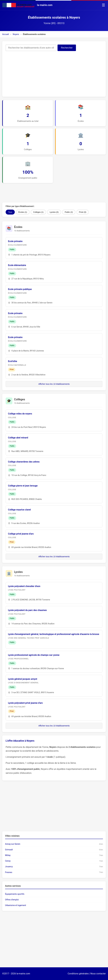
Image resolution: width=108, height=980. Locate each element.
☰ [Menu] (103, 5)
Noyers (16, 34)
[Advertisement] (54, 72)
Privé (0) (83, 212)
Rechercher (67, 48)
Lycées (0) (54, 212)
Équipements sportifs (15, 894)
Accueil (6, 34)
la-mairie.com (23, 974)
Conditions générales (78, 974)
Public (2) (69, 212)
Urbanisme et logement (16, 905)
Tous (10, 212)
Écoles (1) (23, 212)
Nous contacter (98, 974)
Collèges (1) (38, 212)
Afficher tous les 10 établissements (54, 384)
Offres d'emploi (12, 900)
